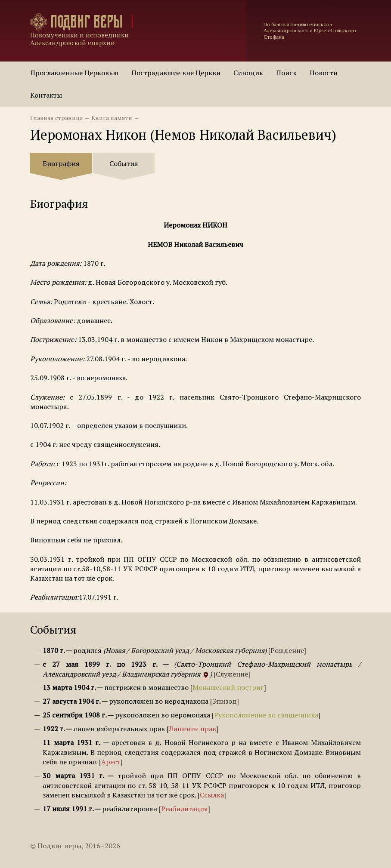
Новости (324, 73)
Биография (61, 163)
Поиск (286, 73)
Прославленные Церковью (74, 73)
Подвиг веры (87, 22)
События (124, 163)
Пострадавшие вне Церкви (176, 73)
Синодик (248, 73)
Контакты (46, 95)
